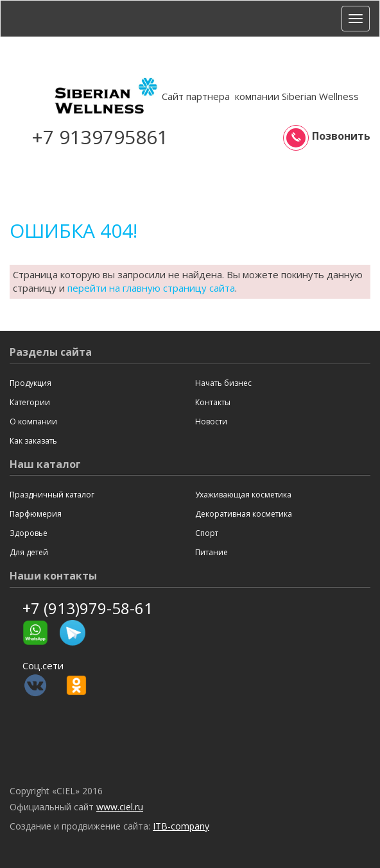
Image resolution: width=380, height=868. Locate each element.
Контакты (213, 402)
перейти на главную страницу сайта (151, 288)
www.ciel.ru (120, 807)
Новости (211, 421)
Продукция (30, 383)
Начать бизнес (223, 383)
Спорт (207, 533)
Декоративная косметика (244, 514)
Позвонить (328, 136)
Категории (30, 402)
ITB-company (181, 826)
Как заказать (33, 441)
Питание (212, 552)
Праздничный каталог (52, 495)
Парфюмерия (36, 514)
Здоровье (29, 533)
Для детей (29, 552)
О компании (33, 421)
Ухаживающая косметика (243, 495)
